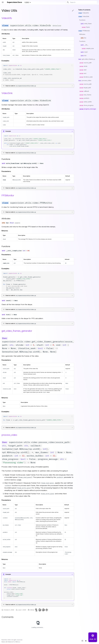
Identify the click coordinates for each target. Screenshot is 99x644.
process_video (9, 435)
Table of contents (84, 10)
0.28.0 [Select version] (27, 2)
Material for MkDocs (14, 642)
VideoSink (7, 93)
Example (8, 131)
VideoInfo (7, 18)
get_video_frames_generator (17, 331)
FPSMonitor (8, 195)
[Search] (81, 2)
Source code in (21, 86)
